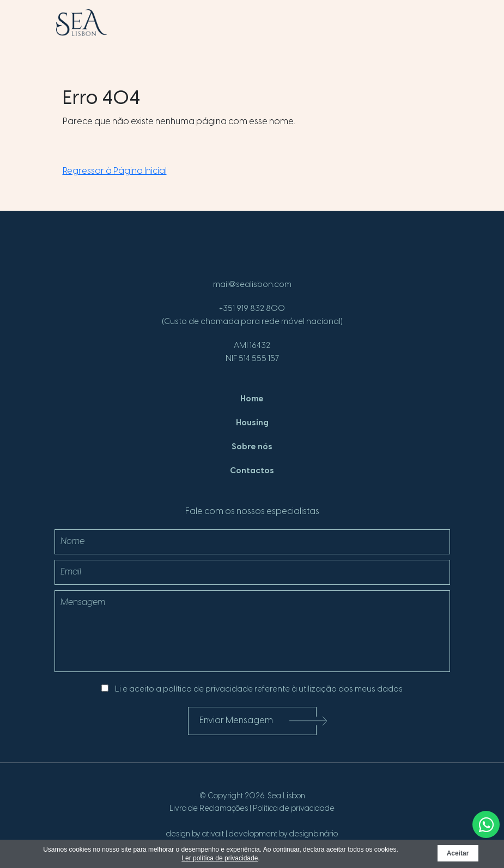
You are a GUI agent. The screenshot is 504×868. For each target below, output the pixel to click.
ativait (213, 835)
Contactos (252, 471)
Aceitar (458, 853)
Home (252, 399)
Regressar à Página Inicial (115, 171)
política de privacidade (208, 689)
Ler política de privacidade (220, 858)
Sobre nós (252, 447)
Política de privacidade (294, 809)
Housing (252, 423)
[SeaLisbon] (81, 23)
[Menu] (430, 27)
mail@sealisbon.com (252, 285)
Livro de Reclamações (209, 809)
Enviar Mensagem (258, 721)
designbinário (314, 835)
